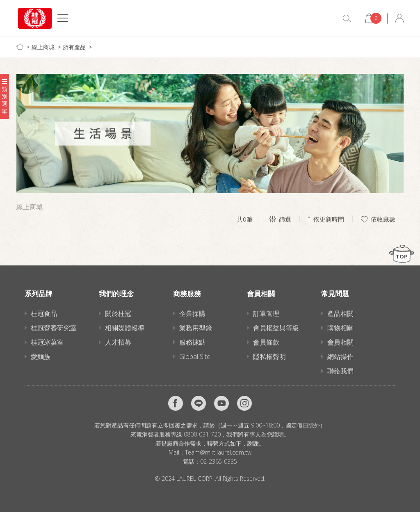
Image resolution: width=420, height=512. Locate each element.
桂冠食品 (44, 313)
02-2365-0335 (219, 461)
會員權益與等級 (276, 328)
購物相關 (340, 328)
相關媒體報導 (125, 328)
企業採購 (192, 313)
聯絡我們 (340, 371)
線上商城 (43, 47)
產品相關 (340, 313)
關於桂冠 (118, 313)
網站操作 (340, 357)
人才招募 (118, 342)
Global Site (195, 357)
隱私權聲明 (269, 357)
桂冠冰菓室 (47, 342)
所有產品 (74, 47)
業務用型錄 (196, 328)
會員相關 (340, 342)
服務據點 (192, 342)
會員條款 (266, 342)
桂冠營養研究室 (54, 328)
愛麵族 (41, 357)
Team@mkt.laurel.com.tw (218, 452)
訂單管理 (266, 313)
